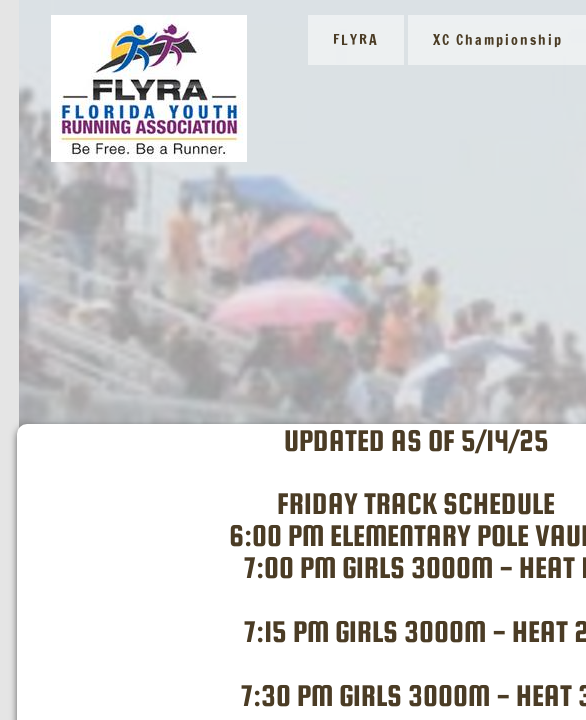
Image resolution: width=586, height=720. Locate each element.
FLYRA (356, 40)
